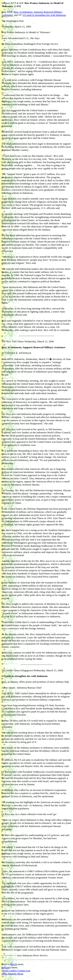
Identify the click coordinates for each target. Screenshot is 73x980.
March (14, 964)
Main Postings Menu (12, 974)
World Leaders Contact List (16, 970)
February (6, 967)
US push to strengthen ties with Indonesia (44, 15)
